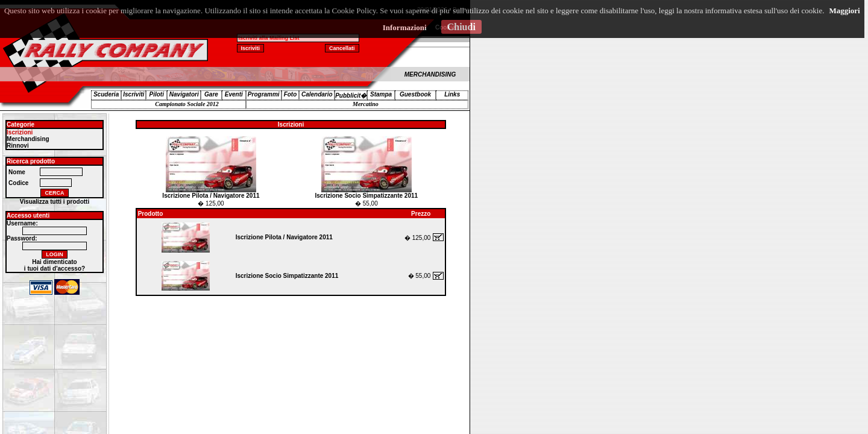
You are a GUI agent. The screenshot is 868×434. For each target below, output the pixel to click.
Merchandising (28, 139)
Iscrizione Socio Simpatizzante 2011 (366, 196)
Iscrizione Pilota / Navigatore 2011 (211, 196)
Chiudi (461, 27)
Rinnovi (18, 146)
